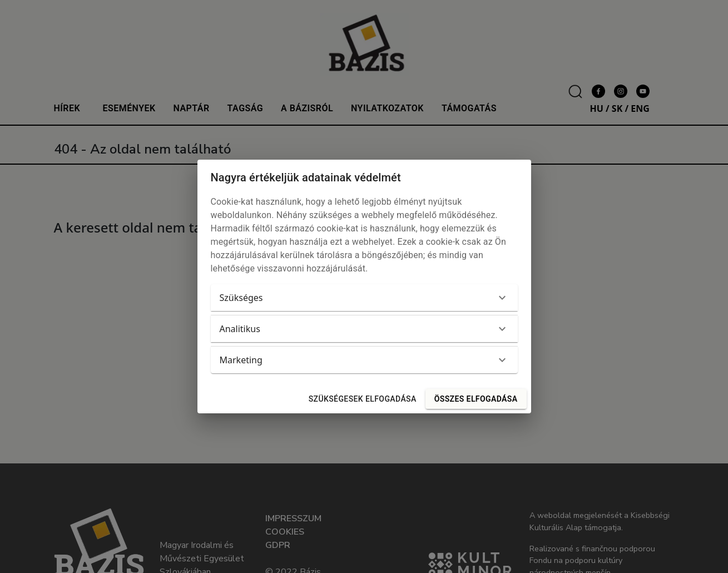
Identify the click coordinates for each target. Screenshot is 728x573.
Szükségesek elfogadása (363, 399)
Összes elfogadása (476, 399)
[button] (364, 298)
